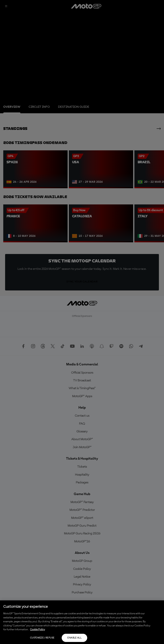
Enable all (74, 638)
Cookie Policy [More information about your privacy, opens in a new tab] (37, 630)
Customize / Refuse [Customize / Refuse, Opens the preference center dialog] (42, 638)
